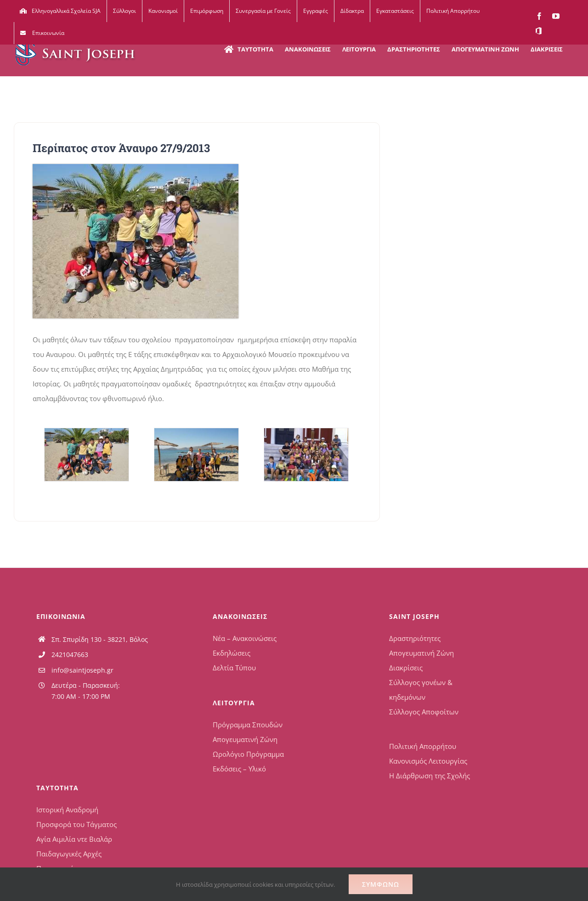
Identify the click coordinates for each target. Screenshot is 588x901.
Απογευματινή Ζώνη (245, 739)
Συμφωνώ (381, 884)
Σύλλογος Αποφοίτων (424, 712)
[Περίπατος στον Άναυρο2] (196, 455)
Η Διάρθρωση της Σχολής (430, 776)
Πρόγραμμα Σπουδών (248, 725)
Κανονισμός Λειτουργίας (428, 761)
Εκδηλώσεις (232, 653)
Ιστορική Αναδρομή (67, 810)
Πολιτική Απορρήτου (423, 746)
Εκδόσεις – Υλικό (239, 769)
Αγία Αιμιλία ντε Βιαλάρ (74, 839)
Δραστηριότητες (415, 638)
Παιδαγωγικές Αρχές (69, 854)
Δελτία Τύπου (234, 668)
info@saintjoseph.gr (82, 670)
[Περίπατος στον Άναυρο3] (306, 455)
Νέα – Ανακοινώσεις (245, 638)
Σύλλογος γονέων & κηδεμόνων (421, 690)
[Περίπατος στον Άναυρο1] (86, 455)
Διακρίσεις (406, 668)
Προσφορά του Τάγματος (76, 824)
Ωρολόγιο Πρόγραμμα (248, 754)
